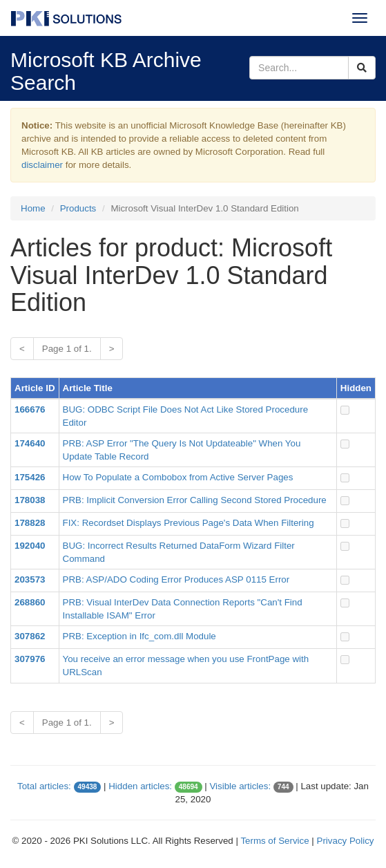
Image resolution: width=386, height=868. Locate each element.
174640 (30, 443)
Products (78, 208)
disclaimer (42, 165)
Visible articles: (240, 786)
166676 (30, 409)
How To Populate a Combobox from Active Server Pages (178, 477)
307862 (30, 636)
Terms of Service (274, 841)
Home (33, 208)
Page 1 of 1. (67, 349)
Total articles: (44, 786)
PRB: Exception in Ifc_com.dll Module (139, 636)
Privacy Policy (346, 841)
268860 (30, 602)
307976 (30, 659)
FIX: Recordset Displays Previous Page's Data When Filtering (189, 523)
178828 (30, 523)
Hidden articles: (140, 786)
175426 (30, 477)
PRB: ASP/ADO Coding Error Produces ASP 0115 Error (176, 579)
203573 (30, 579)
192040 (30, 546)
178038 (30, 500)
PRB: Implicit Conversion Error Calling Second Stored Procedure (195, 500)
